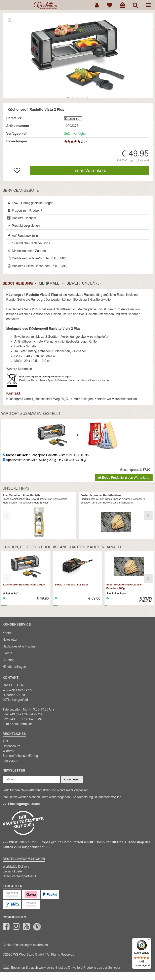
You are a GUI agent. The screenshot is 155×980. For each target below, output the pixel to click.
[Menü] (149, 940)
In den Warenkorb (89, 171)
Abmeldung (85, 797)
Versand (144, 160)
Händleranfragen (14, 667)
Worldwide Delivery (16, 867)
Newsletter (10, 640)
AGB (6, 741)
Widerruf (9, 751)
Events (7, 653)
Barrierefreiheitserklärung (20, 756)
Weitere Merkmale (19, 369)
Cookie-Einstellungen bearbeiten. (26, 945)
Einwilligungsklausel (24, 804)
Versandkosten (13, 871)
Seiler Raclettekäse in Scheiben (114, 503)
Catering (9, 660)
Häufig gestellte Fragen (19, 646)
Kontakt (8, 633)
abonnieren (72, 779)
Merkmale (49, 284)
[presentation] (7, 515)
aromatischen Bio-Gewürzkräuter (29, 499)
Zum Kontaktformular (17, 724)
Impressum (10, 761)
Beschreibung (18, 284)
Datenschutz (11, 746)
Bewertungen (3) (84, 284)
